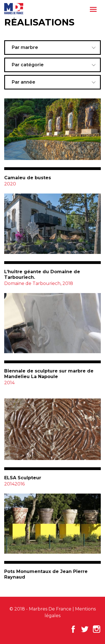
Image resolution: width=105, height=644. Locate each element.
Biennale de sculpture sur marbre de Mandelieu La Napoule (49, 374)
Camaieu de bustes (28, 178)
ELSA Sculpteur (23, 478)
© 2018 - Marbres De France (40, 609)
